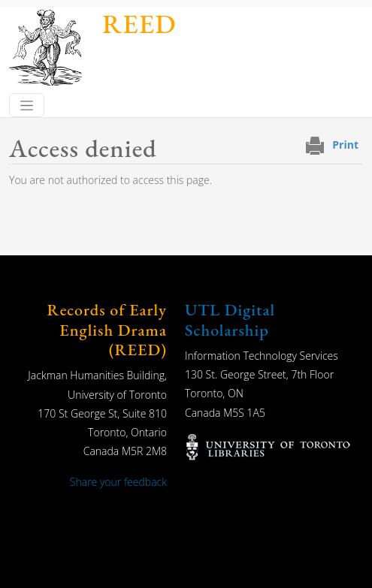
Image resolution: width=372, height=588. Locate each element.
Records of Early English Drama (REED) (107, 330)
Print (345, 145)
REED (139, 24)
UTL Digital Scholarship (230, 320)
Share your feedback (118, 482)
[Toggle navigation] (27, 105)
